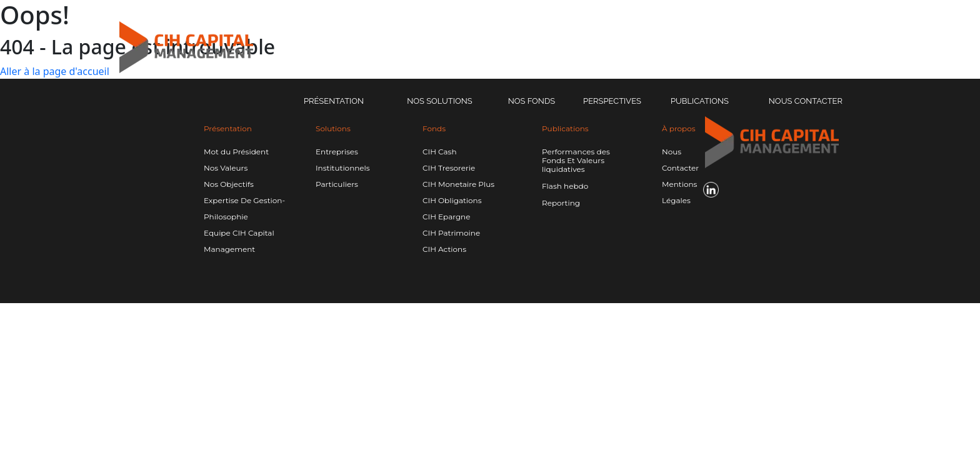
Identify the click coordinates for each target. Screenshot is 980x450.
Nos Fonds (532, 101)
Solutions (333, 128)
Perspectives (612, 101)
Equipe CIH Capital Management (239, 241)
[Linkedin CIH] (891, 47)
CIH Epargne (446, 217)
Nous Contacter (806, 101)
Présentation (334, 101)
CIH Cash (440, 152)
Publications (700, 101)
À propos (679, 128)
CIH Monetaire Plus (458, 184)
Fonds (434, 128)
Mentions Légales (679, 192)
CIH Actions (444, 249)
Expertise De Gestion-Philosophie (244, 208)
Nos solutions (440, 101)
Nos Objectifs (229, 184)
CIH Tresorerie (449, 168)
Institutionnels (343, 168)
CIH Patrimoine (451, 233)
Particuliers (337, 184)
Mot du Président (236, 152)
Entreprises (337, 152)
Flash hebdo (565, 186)
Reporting (561, 203)
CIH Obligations (452, 200)
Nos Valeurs (226, 168)
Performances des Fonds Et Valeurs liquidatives (576, 161)
